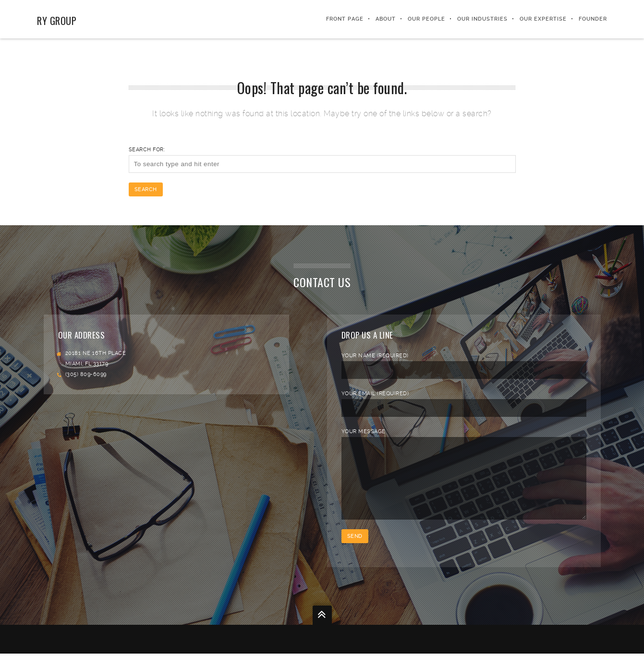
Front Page (345, 19)
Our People (426, 19)
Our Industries (482, 19)
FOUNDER (593, 19)
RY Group (57, 21)
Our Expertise (543, 19)
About (386, 19)
